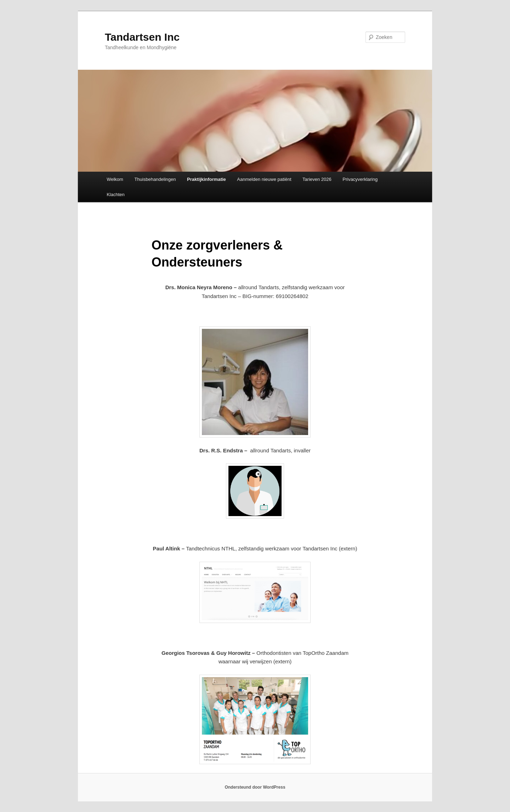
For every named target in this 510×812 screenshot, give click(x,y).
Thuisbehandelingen (155, 179)
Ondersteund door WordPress (255, 787)
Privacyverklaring (360, 179)
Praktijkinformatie (206, 179)
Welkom (115, 179)
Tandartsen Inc (142, 37)
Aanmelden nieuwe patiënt (264, 179)
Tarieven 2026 (317, 179)
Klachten (116, 195)
